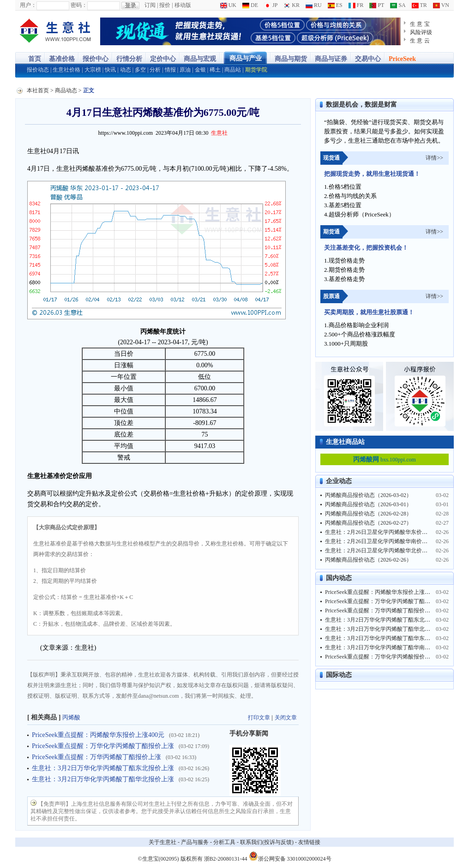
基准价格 (62, 59)
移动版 (183, 5)
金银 (200, 70)
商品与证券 (331, 59)
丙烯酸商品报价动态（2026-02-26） (368, 560)
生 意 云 (420, 41)
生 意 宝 (420, 24)
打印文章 (259, 718)
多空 (140, 70)
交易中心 (368, 59)
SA (398, 5)
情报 (170, 70)
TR (419, 5)
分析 (155, 70)
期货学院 (256, 70)
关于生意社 (162, 842)
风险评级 (421, 32)
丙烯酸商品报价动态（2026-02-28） (368, 514)
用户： (28, 5)
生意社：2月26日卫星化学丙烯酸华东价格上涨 (382, 532)
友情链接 (309, 842)
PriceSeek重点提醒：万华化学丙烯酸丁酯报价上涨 (103, 746)
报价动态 (38, 70)
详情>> (434, 158)
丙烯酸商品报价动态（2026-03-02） (368, 495)
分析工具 (224, 842)
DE (250, 5)
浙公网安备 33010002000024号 (290, 856)
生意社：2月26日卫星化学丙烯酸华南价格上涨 (382, 541)
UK (228, 5)
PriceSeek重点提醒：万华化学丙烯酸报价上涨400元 (387, 657)
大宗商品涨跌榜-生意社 (56, 31)
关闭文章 (286, 718)
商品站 (233, 70)
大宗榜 (93, 70)
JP (271, 5)
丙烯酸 (71, 717)
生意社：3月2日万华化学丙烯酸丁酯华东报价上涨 (386, 638)
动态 (126, 70)
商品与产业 (246, 58)
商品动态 (66, 90)
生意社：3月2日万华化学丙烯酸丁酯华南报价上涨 (386, 647)
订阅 (150, 5)
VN (441, 5)
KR (292, 5)
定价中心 (163, 59)
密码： (79, 5)
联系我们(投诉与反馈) (267, 842)
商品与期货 (291, 59)
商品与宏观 (200, 59)
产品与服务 (195, 842)
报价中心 (96, 59)
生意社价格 (66, 70)
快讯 (110, 70)
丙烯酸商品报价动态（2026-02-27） (368, 523)
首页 (35, 59)
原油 (185, 70)
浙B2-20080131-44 (226, 859)
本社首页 (38, 90)
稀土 (215, 70)
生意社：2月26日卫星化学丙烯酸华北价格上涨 (382, 551)
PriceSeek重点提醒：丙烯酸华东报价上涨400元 (98, 735)
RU (314, 5)
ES (335, 5)
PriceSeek (402, 59)
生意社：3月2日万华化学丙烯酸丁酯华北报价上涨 (103, 779)
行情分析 (129, 59)
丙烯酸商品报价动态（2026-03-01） (368, 504)
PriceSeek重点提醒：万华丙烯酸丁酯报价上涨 (96, 757)
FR (356, 5)
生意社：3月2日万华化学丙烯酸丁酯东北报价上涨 (103, 768)
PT (377, 5)
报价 (165, 5)
